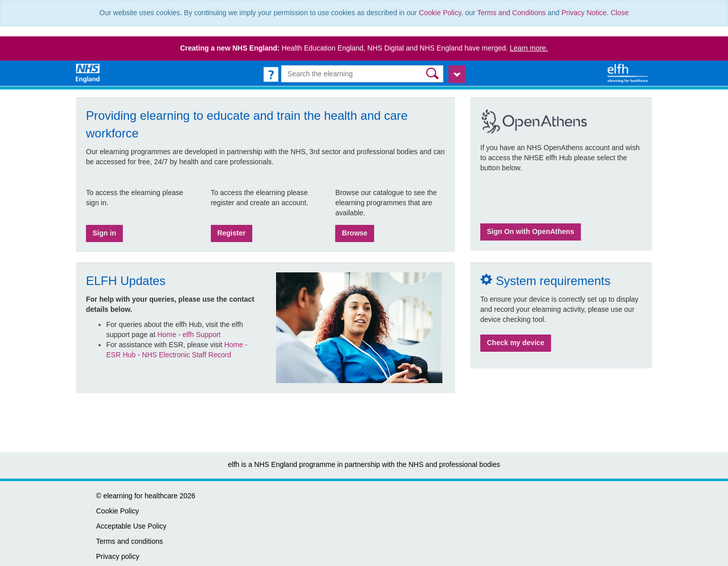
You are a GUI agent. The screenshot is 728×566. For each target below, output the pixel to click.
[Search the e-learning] (362, 74)
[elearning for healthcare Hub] (629, 73)
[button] (434, 74)
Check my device (516, 343)
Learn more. (529, 48)
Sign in (104, 233)
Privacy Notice (584, 13)
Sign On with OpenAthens (531, 231)
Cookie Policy (440, 13)
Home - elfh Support (189, 335)
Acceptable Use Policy (131, 526)
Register (232, 233)
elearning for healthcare (140, 496)
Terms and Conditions (511, 13)
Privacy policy (118, 556)
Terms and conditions (129, 541)
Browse (355, 233)
